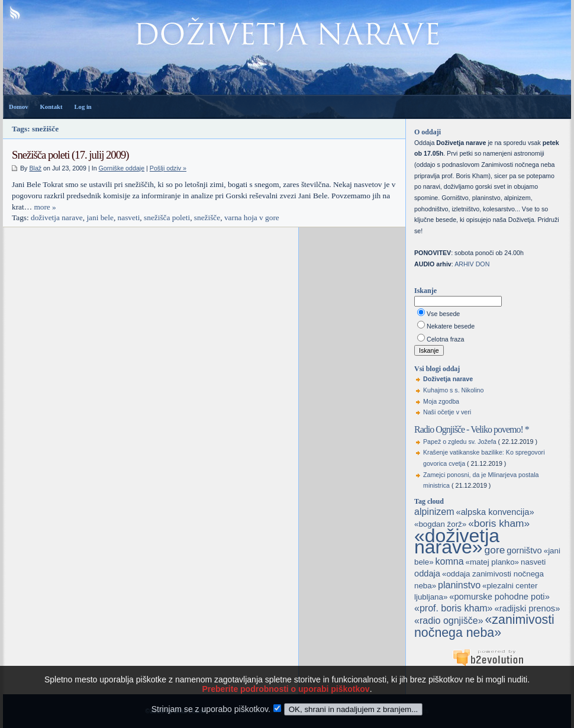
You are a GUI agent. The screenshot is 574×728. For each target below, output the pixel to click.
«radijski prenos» (527, 608)
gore (495, 550)
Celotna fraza (445, 339)
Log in (83, 107)
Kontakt (51, 107)
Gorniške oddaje (122, 168)
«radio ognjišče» (449, 621)
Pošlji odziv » (168, 168)
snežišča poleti (167, 218)
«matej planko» (492, 562)
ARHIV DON (472, 264)
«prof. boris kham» (454, 608)
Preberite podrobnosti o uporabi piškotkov (286, 703)
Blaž (35, 168)
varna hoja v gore (252, 218)
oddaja (427, 574)
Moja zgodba (441, 401)
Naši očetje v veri (447, 412)
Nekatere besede (451, 326)
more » (45, 207)
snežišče (207, 218)
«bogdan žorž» (440, 524)
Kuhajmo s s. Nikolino (453, 390)
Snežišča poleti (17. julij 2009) (70, 155)
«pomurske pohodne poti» (499, 597)
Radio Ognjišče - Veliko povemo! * (472, 429)
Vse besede (443, 314)
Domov (19, 107)
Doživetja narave (448, 379)
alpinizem (434, 512)
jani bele (100, 218)
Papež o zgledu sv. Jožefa (460, 442)
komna (450, 561)
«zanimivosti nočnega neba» (484, 626)
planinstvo (459, 585)
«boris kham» (499, 523)
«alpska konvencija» (495, 512)
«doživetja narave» (457, 541)
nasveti (129, 218)
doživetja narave (57, 218)
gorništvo (524, 550)
